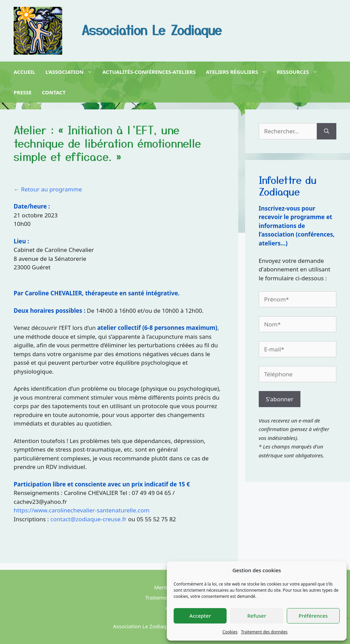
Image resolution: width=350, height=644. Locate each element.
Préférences (313, 616)
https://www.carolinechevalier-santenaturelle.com (82, 510)
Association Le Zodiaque (152, 30)
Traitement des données (264, 632)
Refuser (257, 616)
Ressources (297, 72)
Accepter (200, 616)
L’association (69, 72)
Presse (23, 92)
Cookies (230, 632)
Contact (54, 92)
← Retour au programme (48, 189)
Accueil (24, 72)
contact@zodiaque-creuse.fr (88, 519)
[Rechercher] (327, 131)
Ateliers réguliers (236, 72)
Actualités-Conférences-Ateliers (149, 72)
